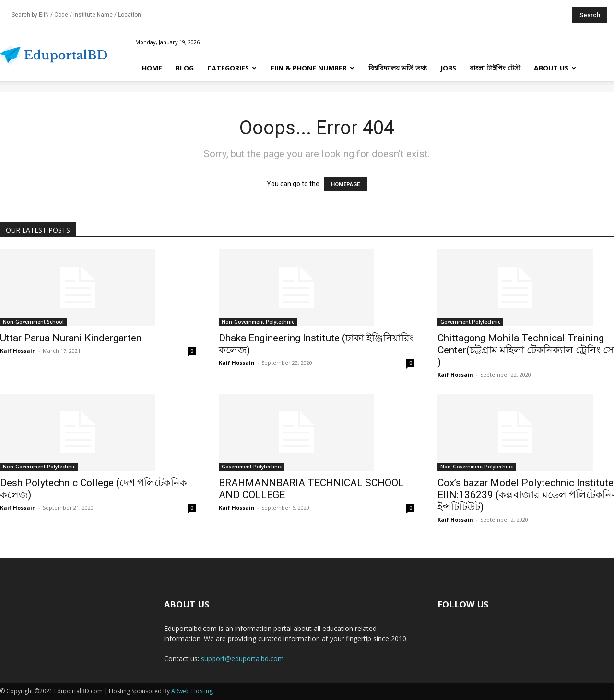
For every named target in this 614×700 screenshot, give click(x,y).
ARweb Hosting (192, 691)
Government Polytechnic (470, 322)
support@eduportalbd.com (242, 659)
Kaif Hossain (18, 351)
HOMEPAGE (345, 184)
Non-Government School (33, 322)
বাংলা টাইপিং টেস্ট (495, 68)
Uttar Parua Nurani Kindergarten (71, 338)
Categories (232, 68)
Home (152, 68)
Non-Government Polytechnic (258, 322)
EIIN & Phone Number (313, 68)
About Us (555, 68)
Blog (185, 68)
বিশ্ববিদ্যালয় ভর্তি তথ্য (398, 68)
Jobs (448, 68)
